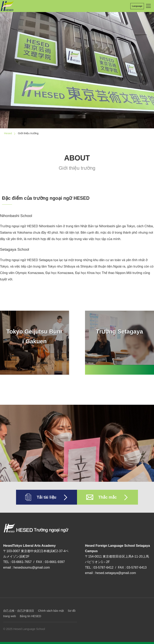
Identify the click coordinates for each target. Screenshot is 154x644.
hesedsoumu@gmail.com (32, 567)
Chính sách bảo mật (51, 611)
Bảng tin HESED (30, 616)
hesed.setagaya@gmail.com (116, 573)
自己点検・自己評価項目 (19, 611)
